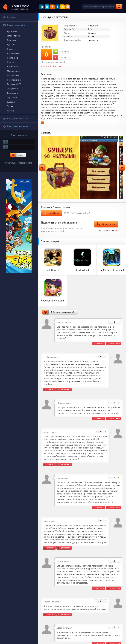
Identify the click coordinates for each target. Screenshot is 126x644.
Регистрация (10, 163)
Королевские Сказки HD (52, 300)
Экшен (10, 106)
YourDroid (46, 66)
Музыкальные (14, 71)
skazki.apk (54, 213)
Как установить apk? (16, 118)
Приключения (14, 80)
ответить (100, 343)
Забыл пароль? (26, 163)
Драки (10, 49)
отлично (61, 51)
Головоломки (13, 36)
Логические (13, 67)
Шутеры (11, 102)
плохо (60, 57)
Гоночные (12, 40)
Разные (11, 111)
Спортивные (13, 93)
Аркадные (12, 31)
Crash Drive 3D (52, 270)
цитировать (115, 343)
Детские (11, 45)
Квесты (11, 62)
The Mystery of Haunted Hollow (111, 270)
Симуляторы (13, 89)
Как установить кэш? (16, 126)
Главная (9, 17)
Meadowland (82, 270)
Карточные (13, 58)
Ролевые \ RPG (14, 84)
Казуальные (13, 53)
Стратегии (12, 97)
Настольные (13, 75)
